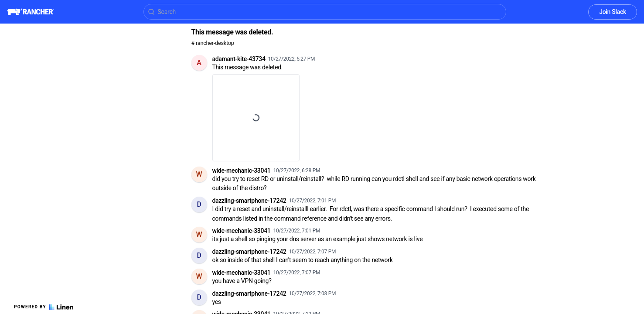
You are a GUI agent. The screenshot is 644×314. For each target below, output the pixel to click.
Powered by (44, 307)
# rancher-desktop (213, 43)
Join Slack (613, 12)
